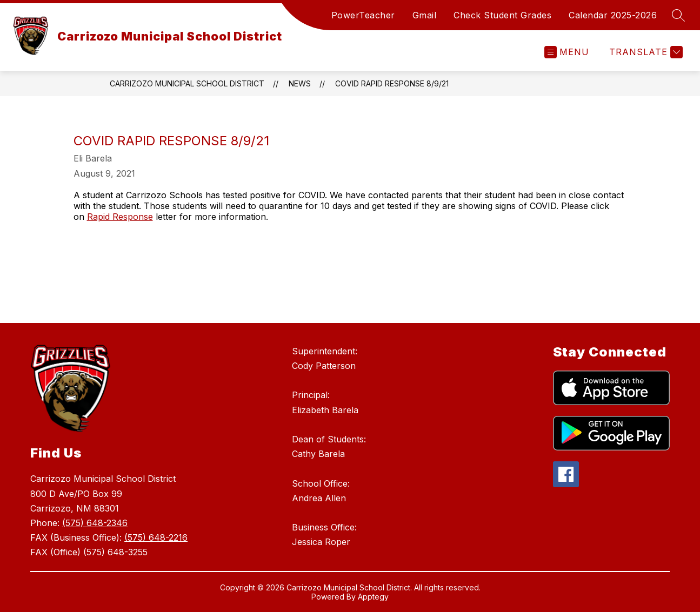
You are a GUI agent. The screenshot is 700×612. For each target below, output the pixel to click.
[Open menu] (567, 52)
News (300, 83)
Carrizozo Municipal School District (187, 83)
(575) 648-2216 (156, 537)
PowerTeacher (363, 15)
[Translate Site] (645, 52)
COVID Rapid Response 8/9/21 (392, 83)
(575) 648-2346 (95, 523)
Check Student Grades (502, 15)
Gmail (425, 15)
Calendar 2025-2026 (613, 15)
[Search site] (678, 15)
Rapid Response (120, 217)
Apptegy (373, 597)
